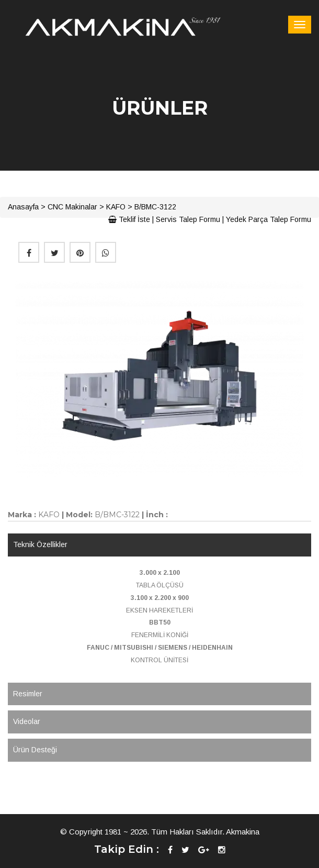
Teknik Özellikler (40, 544)
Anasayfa (23, 207)
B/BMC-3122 (155, 207)
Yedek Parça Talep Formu (269, 219)
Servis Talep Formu (188, 219)
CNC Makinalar (72, 207)
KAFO (116, 207)
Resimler (28, 694)
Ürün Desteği (35, 750)
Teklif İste (129, 219)
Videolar (27, 721)
